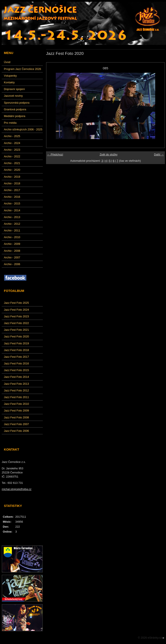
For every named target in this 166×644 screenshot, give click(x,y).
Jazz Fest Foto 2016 (16, 363)
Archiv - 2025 (12, 136)
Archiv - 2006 (12, 264)
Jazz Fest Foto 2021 (16, 330)
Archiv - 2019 (12, 177)
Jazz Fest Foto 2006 (16, 431)
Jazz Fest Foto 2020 (16, 336)
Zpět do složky (109, 154)
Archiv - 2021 (12, 163)
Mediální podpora (15, 116)
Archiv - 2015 (12, 203)
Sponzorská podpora (17, 103)
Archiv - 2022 (12, 156)
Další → (159, 154)
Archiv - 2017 (12, 190)
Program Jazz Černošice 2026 (22, 69)
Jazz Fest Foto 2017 (16, 357)
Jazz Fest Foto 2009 (16, 411)
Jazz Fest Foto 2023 (16, 316)
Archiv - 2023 (12, 150)
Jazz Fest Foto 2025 (16, 303)
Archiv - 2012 (12, 224)
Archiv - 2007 (12, 257)
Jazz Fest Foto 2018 (16, 350)
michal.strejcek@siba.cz (17, 489)
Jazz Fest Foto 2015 (16, 370)
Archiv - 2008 (12, 251)
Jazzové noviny (13, 96)
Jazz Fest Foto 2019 (16, 343)
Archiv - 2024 (12, 143)
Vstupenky (10, 76)
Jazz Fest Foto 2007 (16, 424)
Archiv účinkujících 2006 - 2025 (23, 129)
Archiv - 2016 (12, 197)
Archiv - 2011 (12, 230)
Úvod (7, 62)
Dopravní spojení (14, 89)
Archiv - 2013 (12, 217)
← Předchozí (55, 154)
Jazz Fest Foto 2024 (16, 310)
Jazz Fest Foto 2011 (16, 397)
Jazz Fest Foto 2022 (16, 323)
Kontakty (9, 82)
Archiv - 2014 (12, 210)
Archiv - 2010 (12, 237)
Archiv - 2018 (12, 183)
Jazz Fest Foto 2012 (16, 390)
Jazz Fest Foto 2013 (16, 384)
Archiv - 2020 (12, 170)
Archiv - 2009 (12, 244)
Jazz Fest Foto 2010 (16, 404)
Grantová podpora (15, 109)
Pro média (10, 123)
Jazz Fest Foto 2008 (16, 417)
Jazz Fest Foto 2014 (16, 377)
